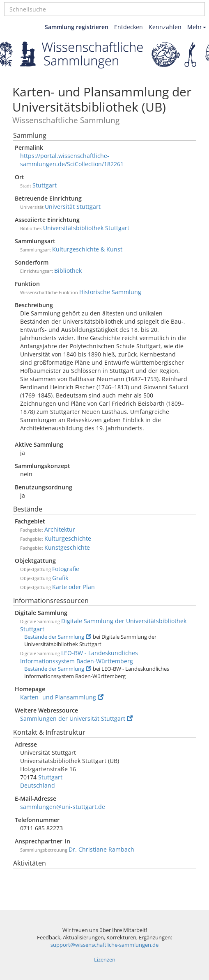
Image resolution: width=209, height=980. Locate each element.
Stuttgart (45, 185)
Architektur (60, 529)
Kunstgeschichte (67, 547)
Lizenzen (105, 960)
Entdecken (129, 27)
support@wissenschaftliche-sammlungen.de (104, 945)
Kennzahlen (165, 27)
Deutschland (38, 785)
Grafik (60, 578)
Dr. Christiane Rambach (101, 849)
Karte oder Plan (73, 587)
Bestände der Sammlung (58, 637)
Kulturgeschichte (68, 538)
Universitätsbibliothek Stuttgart (86, 228)
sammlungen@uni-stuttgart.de (63, 807)
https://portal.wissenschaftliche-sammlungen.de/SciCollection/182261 (72, 160)
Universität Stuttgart (73, 207)
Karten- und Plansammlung (62, 697)
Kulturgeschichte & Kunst (87, 249)
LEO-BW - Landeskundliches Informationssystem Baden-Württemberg (79, 657)
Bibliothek (68, 271)
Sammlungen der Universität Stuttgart (76, 718)
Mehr (197, 27)
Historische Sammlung (110, 292)
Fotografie (66, 569)
